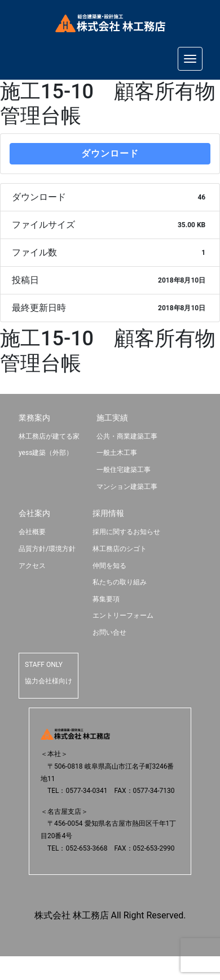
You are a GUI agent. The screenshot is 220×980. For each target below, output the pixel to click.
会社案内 (34, 513)
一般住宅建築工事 (124, 470)
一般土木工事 (117, 453)
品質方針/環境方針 (47, 549)
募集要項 (106, 599)
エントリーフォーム (123, 615)
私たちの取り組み (120, 582)
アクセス (32, 566)
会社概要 (32, 532)
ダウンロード (110, 153)
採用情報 (108, 513)
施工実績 (112, 418)
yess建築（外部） (46, 453)
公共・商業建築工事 (127, 436)
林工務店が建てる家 (49, 436)
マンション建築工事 (127, 487)
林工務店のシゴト (120, 549)
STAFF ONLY (44, 665)
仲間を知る (109, 566)
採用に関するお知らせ (126, 532)
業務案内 (34, 418)
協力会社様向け (49, 681)
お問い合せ (109, 632)
